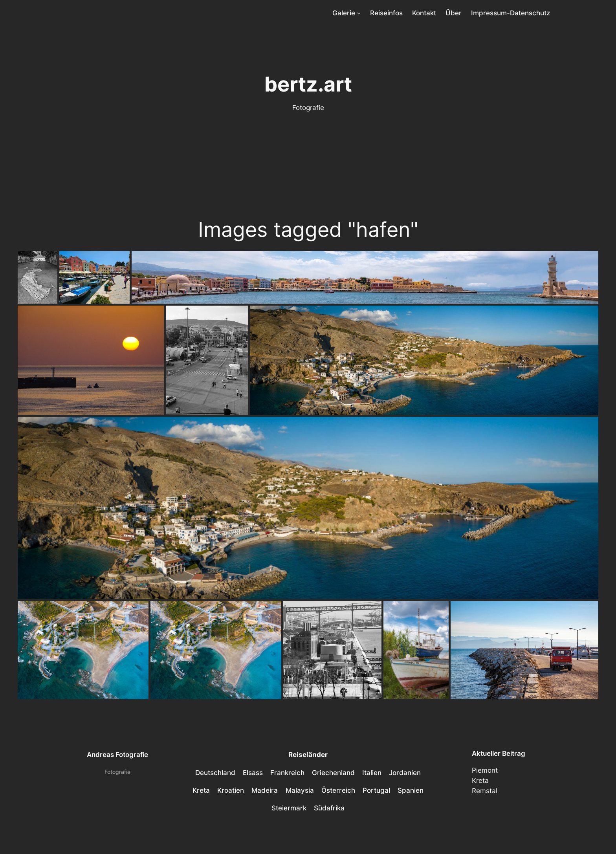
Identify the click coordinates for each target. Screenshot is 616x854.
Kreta (480, 781)
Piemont (485, 770)
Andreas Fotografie (117, 755)
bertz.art (308, 84)
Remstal (485, 791)
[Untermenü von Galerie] (359, 13)
